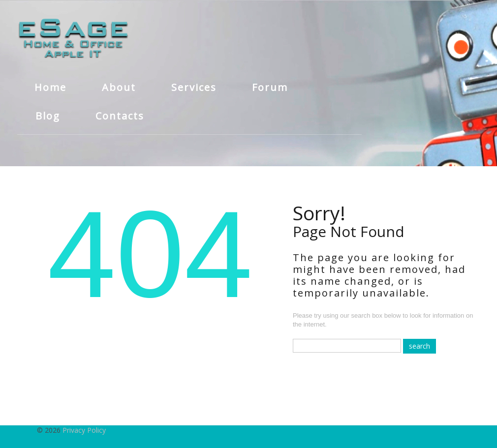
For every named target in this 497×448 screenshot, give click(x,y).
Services (194, 87)
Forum (270, 87)
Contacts (120, 116)
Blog (48, 116)
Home (50, 87)
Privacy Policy (84, 430)
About (119, 87)
